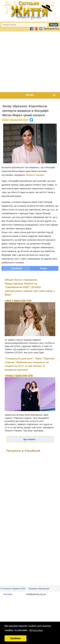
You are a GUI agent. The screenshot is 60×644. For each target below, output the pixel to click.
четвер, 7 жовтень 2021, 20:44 (15, 120)
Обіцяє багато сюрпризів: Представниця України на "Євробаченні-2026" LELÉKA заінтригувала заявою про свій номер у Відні (30, 287)
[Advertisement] (29, 62)
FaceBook (17, 268)
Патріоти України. (35, 175)
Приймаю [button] (16, 638)
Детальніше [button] (36, 630)
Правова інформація (39, 589)
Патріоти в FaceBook (23, 451)
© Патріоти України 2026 (13, 589)
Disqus (43, 268)
